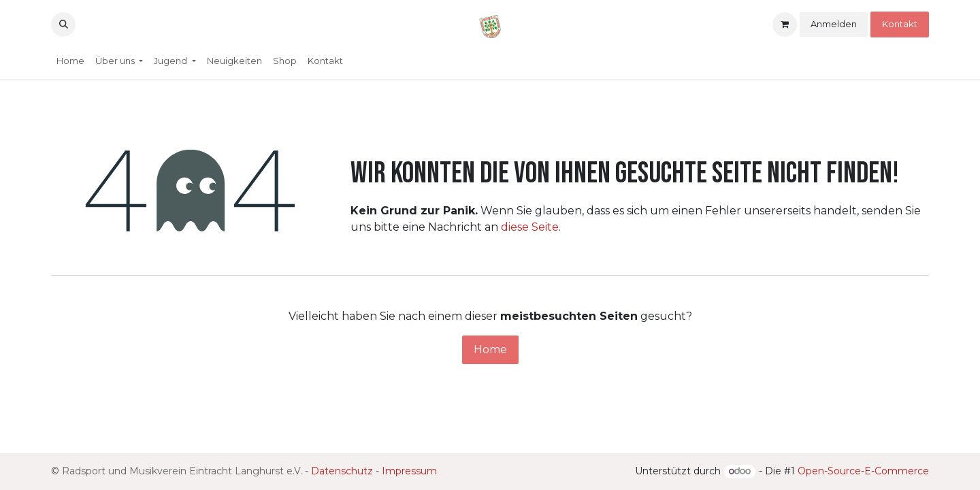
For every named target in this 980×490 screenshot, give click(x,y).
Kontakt (900, 24)
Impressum (409, 471)
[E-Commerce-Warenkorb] (785, 24)
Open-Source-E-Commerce (863, 471)
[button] (63, 24)
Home (490, 349)
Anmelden (834, 24)
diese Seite (530, 227)
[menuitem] (70, 61)
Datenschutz (342, 471)
